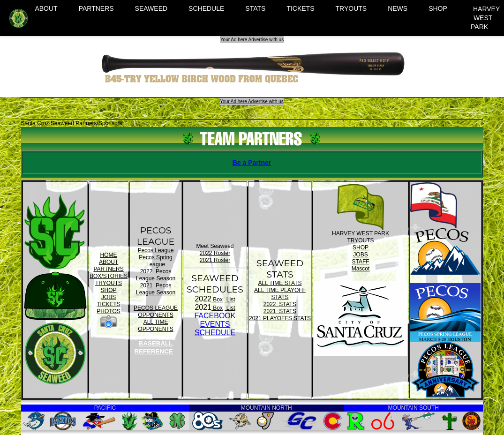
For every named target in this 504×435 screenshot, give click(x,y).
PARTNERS (96, 8)
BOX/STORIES (109, 276)
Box (217, 300)
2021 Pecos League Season (156, 289)
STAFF (360, 262)
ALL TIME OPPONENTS (155, 326)
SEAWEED (151, 8)
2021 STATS (280, 311)
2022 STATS (280, 304)
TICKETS (300, 8)
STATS (255, 8)
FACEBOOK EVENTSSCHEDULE (215, 324)
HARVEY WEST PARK (485, 18)
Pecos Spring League (155, 261)
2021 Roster (215, 260)
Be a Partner (252, 163)
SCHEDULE (206, 8)
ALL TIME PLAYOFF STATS (280, 294)
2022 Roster (215, 253)
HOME (109, 255)
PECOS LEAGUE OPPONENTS (156, 311)
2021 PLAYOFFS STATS (280, 318)
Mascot (361, 269)
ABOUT (46, 8)
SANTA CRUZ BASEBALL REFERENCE (155, 344)
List (230, 300)
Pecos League (156, 250)
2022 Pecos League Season (156, 275)
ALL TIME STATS (280, 283)
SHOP (438, 8)
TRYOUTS (351, 8)
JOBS (109, 297)
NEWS (398, 8)
